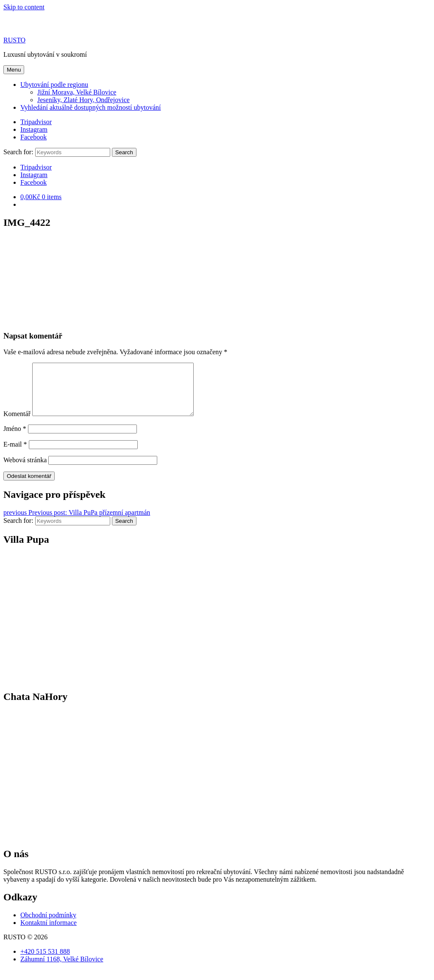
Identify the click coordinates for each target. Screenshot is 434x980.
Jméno (15, 439)
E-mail (15, 454)
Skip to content (24, 7)
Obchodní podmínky (48, 925)
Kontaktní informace (49, 933)
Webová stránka (25, 470)
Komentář (17, 424)
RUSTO (14, 40)
